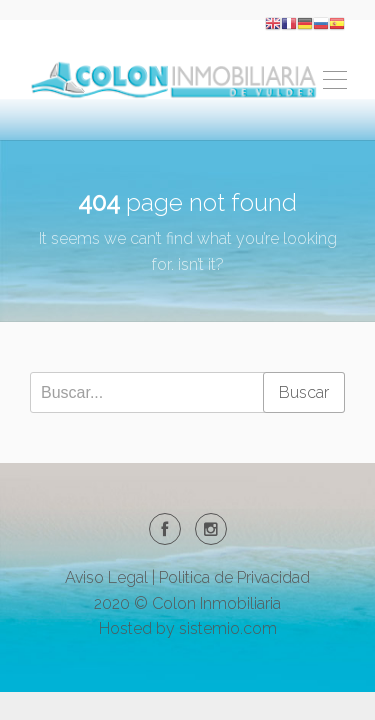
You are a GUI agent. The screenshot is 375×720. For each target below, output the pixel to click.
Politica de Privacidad (234, 577)
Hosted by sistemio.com (188, 628)
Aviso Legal (106, 577)
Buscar (304, 392)
